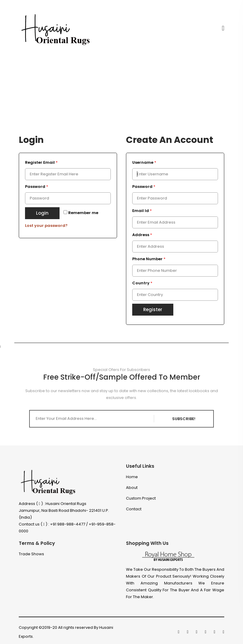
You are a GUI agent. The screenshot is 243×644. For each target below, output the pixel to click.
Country (142, 283)
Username (144, 162)
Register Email (41, 162)
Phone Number (149, 259)
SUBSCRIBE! (184, 419)
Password (37, 187)
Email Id (142, 211)
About (132, 488)
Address (142, 235)
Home (132, 477)
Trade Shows (31, 554)
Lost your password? (46, 226)
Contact (134, 509)
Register (153, 309)
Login (42, 213)
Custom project (141, 498)
